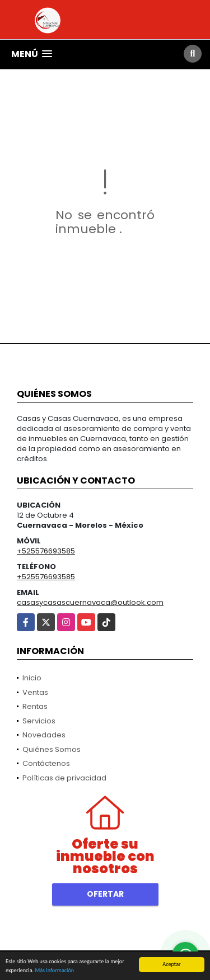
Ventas (35, 692)
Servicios (39, 721)
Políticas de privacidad (64, 778)
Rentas (35, 706)
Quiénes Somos (52, 749)
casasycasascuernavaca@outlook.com (90, 602)
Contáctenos (46, 763)
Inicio (32, 678)
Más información (54, 970)
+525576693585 (46, 551)
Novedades (44, 735)
